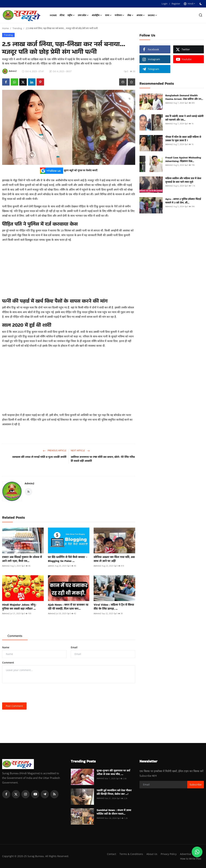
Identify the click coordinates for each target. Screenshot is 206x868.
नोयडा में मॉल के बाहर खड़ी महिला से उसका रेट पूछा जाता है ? (183, 139)
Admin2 (29, 483)
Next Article (80, 451)
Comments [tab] (15, 636)
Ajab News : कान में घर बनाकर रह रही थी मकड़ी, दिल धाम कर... (68, 607)
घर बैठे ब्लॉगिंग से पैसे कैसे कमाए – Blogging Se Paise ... (68, 559)
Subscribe (196, 785)
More (153, 15)
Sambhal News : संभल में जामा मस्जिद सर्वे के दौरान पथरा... (114, 812)
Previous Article (55, 451)
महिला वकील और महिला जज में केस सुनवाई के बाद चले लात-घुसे (183, 180)
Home (53, 15)
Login (165, 4)
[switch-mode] (201, 4)
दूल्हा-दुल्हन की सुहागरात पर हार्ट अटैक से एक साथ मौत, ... (113, 772)
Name (6, 647)
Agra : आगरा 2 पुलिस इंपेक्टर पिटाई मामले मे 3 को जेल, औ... (183, 201)
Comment (8, 663)
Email (74, 647)
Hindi (189, 4)
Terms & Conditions (154, 854)
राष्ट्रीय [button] (71, 15)
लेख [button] (130, 15)
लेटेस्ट (62, 15)
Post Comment (14, 706)
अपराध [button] (141, 15)
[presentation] (29, 693)
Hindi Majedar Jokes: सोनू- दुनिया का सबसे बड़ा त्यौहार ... (19, 607)
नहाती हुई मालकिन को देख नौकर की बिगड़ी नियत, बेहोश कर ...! (114, 792)
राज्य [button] (108, 15)
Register (176, 4)
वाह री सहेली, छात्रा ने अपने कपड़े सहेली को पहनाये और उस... (184, 118)
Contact (134, 854)
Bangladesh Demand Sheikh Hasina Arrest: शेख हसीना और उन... (184, 97)
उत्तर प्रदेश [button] (83, 15)
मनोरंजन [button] (120, 15)
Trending (17, 28)
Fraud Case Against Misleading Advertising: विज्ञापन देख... (183, 159)
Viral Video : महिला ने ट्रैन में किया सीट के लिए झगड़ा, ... (114, 607)
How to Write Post (190, 859)
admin (51, 566)
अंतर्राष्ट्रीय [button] (97, 15)
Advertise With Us (165, 859)
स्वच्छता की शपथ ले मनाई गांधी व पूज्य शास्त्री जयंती (39, 457)
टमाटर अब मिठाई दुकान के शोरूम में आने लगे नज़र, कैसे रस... (22, 559)
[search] (201, 15)
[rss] (54, 794)
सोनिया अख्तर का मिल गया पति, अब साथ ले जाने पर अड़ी (114, 559)
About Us (175, 854)
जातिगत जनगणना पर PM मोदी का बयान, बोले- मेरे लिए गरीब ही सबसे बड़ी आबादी (103, 459)
